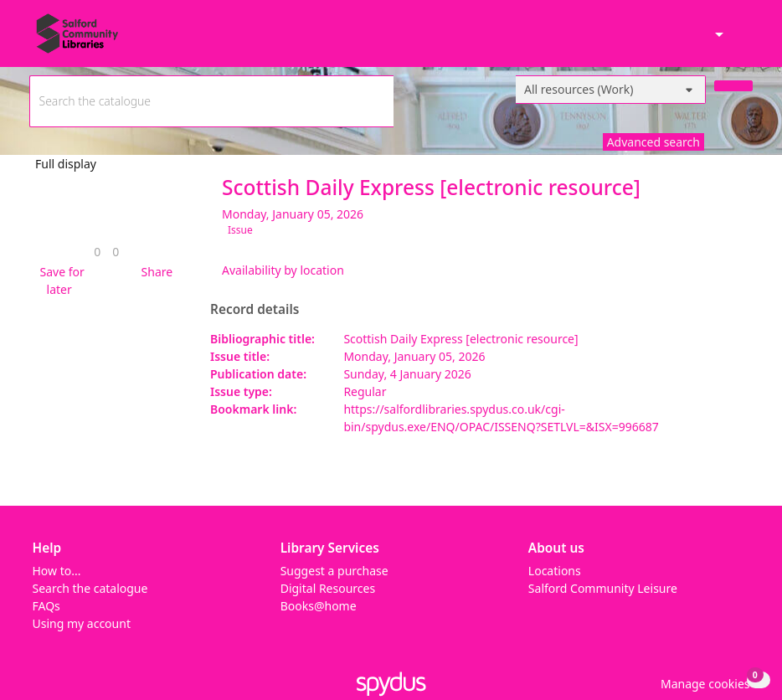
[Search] (733, 86)
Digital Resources (328, 588)
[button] (59, 281)
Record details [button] (255, 310)
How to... (57, 571)
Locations (555, 571)
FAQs (46, 606)
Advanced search (653, 142)
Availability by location (283, 270)
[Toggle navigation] (744, 41)
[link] (97, 252)
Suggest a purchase (334, 571)
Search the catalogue (90, 588)
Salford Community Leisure (603, 588)
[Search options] (611, 90)
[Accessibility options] (718, 36)
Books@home (319, 606)
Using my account (82, 623)
